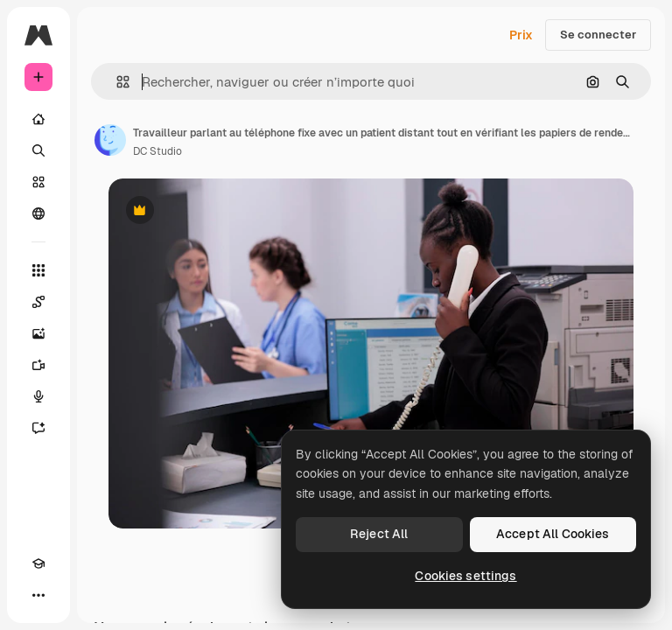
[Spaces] (38, 302)
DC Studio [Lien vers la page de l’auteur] (157, 151)
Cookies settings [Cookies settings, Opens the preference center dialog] (465, 576)
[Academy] (38, 563)
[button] (116, 82)
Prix (521, 35)
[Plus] (38, 595)
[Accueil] (38, 119)
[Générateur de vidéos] (38, 365)
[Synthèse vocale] (38, 396)
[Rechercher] (38, 150)
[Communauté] (38, 213)
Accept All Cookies (553, 534)
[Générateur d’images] (38, 333)
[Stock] (38, 182)
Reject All (379, 534)
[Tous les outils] (38, 270)
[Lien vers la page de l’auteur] (110, 140)
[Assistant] (38, 428)
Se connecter (598, 35)
